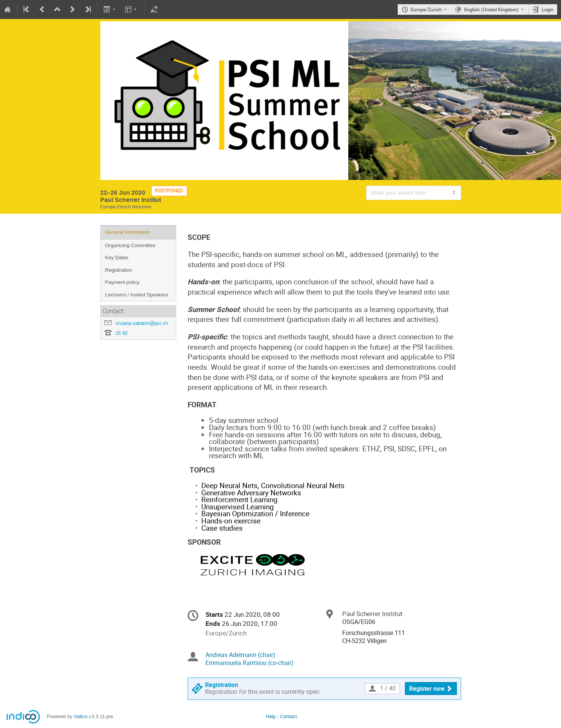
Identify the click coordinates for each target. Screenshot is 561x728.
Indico (81, 716)
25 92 (122, 333)
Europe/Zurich (426, 9)
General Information (128, 232)
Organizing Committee (130, 245)
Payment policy (122, 282)
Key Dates (117, 258)
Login (548, 9)
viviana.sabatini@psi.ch (142, 323)
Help (271, 716)
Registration (119, 270)
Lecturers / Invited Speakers (137, 295)
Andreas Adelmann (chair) (240, 655)
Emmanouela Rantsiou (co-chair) (250, 663)
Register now (427, 689)
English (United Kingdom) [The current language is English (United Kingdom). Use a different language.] (491, 9)
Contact (288, 716)
